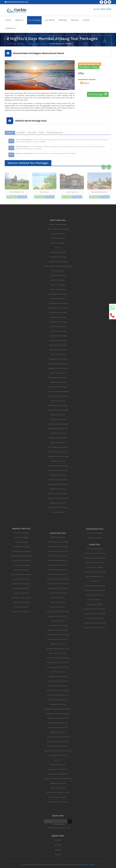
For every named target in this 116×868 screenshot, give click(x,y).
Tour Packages (34, 20)
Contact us (10, 28)
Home (8, 20)
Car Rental (50, 20)
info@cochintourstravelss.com (17, 2)
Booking (63, 20)
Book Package (98, 94)
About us (19, 20)
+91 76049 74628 (104, 9)
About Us (58, 840)
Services (75, 20)
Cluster (86, 20)
